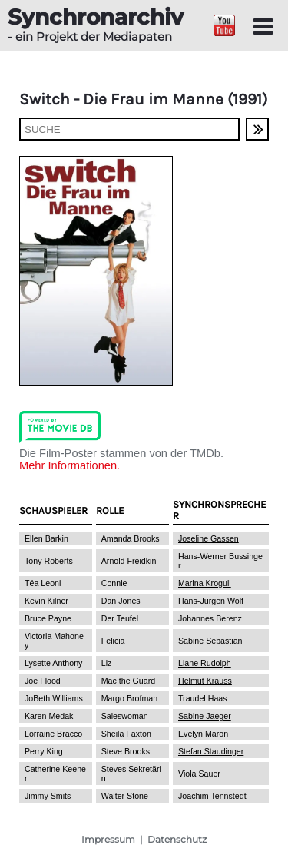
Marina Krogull (205, 583)
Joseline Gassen (209, 538)
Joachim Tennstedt (212, 796)
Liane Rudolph (205, 663)
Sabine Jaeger (205, 716)
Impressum (108, 839)
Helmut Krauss (205, 681)
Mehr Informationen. (70, 465)
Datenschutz (177, 839)
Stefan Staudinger (211, 751)
